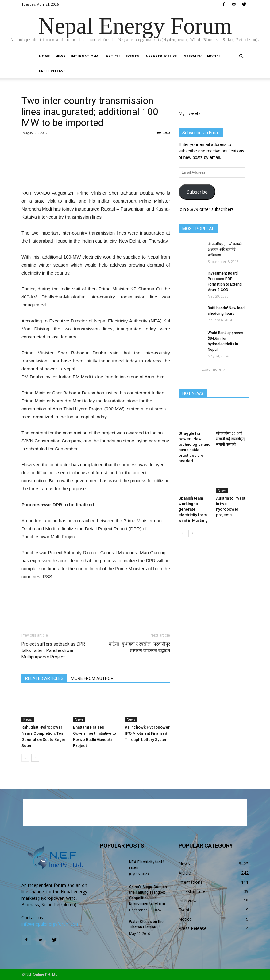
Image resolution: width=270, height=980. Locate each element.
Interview (192, 56)
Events (132, 56)
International (86, 56)
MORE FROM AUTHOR (92, 678)
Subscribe (197, 192)
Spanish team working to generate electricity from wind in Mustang (193, 509)
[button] (241, 56)
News (60, 56)
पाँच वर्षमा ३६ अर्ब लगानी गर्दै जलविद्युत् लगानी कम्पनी (230, 439)
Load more (214, 369)
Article (113, 56)
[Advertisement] (96, 173)
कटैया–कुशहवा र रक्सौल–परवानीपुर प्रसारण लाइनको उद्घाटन (139, 647)
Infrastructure (161, 56)
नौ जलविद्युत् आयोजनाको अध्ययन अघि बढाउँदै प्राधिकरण (225, 250)
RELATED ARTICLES (44, 678)
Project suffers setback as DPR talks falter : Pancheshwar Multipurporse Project (53, 650)
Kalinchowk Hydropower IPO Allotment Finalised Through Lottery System (147, 733)
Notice (214, 56)
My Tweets (190, 113)
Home (44, 56)
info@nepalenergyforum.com (50, 924)
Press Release (52, 71)
